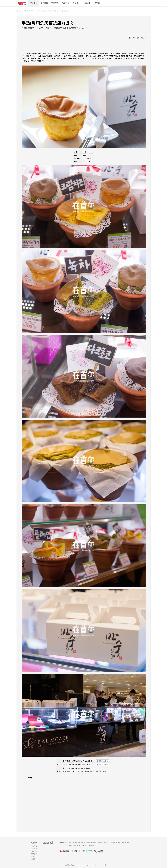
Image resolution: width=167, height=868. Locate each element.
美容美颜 (55, 3)
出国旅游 (94, 843)
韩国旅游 (87, 843)
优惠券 (98, 3)
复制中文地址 (102, 761)
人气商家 (40, 11)
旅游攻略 (70, 845)
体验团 (87, 3)
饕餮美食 (33, 3)
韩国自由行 (70, 843)
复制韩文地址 (102, 765)
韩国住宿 (107, 843)
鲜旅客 (127, 843)
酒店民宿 (66, 3)
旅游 (123, 843)
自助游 (118, 843)
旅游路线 (91, 845)
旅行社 (113, 843)
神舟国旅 (85, 845)
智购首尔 (76, 3)
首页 (19, 11)
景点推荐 (44, 3)
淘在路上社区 (79, 843)
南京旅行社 (77, 845)
